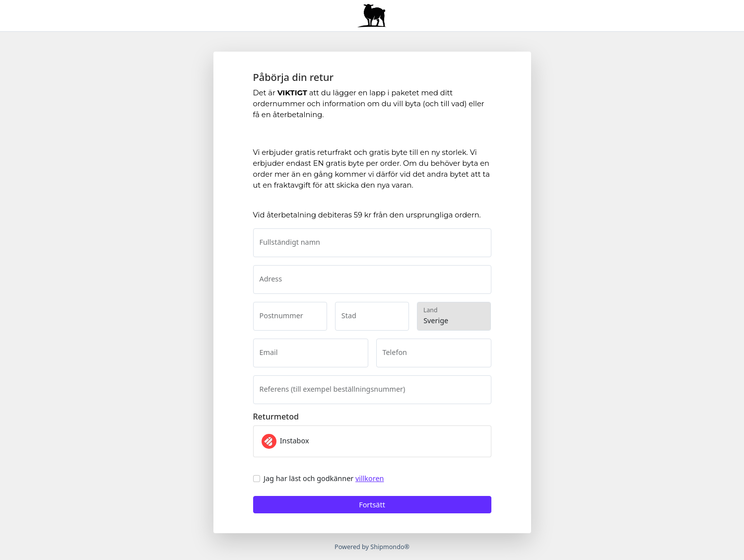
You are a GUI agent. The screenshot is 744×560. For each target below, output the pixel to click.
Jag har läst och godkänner (324, 478)
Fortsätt (372, 505)
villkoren (370, 478)
